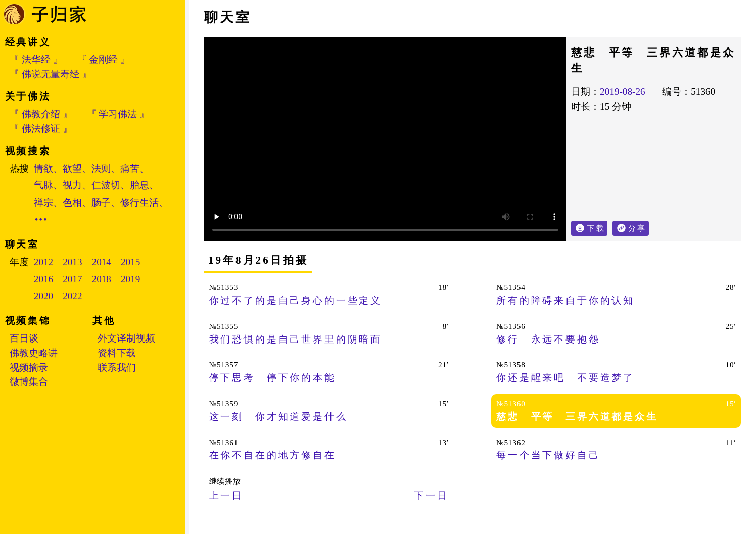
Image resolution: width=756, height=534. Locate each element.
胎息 (139, 185)
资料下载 (117, 353)
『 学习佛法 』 (118, 114)
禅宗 (43, 202)
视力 (72, 185)
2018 (102, 279)
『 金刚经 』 (104, 59)
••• (41, 220)
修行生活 (139, 202)
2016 (43, 279)
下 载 (595, 228)
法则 (101, 168)
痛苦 (130, 168)
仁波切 (106, 185)
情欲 (43, 168)
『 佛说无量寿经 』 (51, 74)
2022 (72, 296)
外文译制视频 (126, 338)
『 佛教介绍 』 (41, 114)
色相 (72, 202)
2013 (72, 262)
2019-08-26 (623, 92)
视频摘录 (29, 368)
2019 (130, 279)
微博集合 (29, 382)
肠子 (101, 202)
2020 (43, 296)
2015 (130, 262)
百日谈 (24, 338)
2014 (102, 262)
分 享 (639, 227)
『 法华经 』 (36, 59)
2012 (43, 262)
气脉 (43, 185)
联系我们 (117, 368)
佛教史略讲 (34, 353)
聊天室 (228, 17)
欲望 (72, 168)
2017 (72, 279)
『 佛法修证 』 (41, 129)
